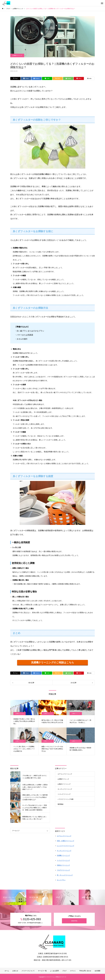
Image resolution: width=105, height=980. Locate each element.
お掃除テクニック (17, 55)
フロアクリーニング (63, 870)
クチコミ (73, 971)
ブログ (64, 971)
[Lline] (47, 78)
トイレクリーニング (64, 794)
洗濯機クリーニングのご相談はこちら (53, 662)
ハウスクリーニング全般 (66, 799)
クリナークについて (28, 971)
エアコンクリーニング (65, 774)
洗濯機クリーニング (63, 855)
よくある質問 (54, 971)
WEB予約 (74, 921)
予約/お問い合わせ (85, 971)
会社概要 (98, 971)
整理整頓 (60, 804)
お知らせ (15, 971)
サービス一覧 (42, 971)
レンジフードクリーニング (66, 846)
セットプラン (61, 880)
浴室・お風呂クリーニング (66, 841)
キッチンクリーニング (65, 789)
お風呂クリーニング (64, 784)
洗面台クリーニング (63, 865)
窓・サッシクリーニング (65, 875)
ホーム (7, 971)
